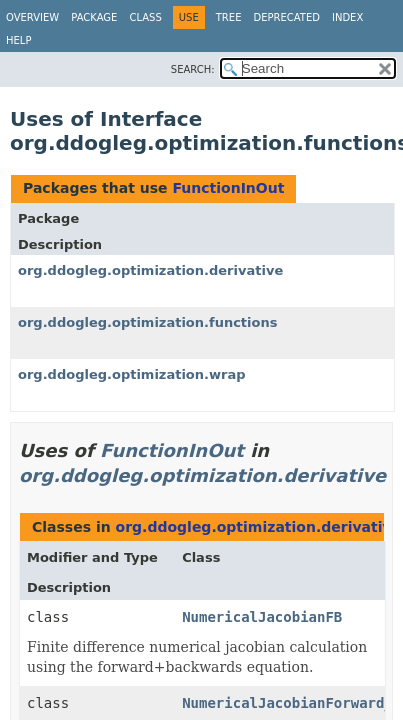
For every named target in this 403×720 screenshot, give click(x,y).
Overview (32, 17)
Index (347, 17)
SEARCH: (193, 69)
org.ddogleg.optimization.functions (147, 322)
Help (18, 40)
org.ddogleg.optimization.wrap (132, 374)
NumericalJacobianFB (262, 617)
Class (145, 17)
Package (94, 17)
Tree (229, 17)
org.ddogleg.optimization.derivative (150, 270)
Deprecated (286, 17)
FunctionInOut (228, 188)
